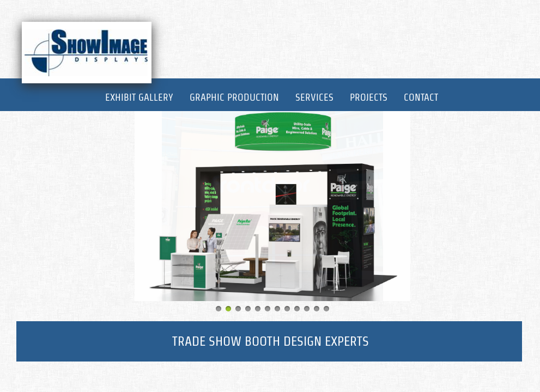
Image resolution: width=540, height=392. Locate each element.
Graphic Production (234, 97)
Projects (369, 97)
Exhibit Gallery (139, 97)
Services (314, 97)
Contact (421, 97)
